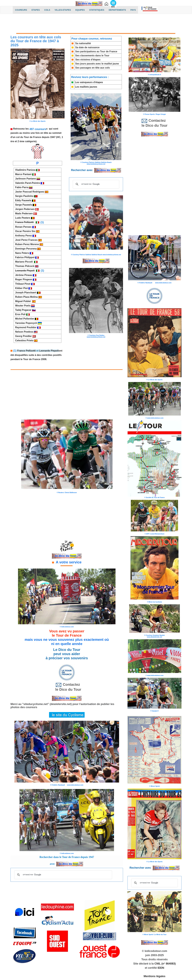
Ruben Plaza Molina (28, 297)
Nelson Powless (24, 332)
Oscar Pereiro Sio (27, 231)
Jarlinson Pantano (27, 179)
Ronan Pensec (23, 227)
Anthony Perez (23, 236)
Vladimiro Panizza (25, 170)
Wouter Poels (24, 306)
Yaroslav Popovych (28, 323)
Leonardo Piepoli (49, 351)
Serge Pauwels (25, 205)
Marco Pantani (25, 174)
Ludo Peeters (24, 218)
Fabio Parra (21, 187)
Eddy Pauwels (23, 200)
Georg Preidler (25, 336)
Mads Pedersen (25, 213)
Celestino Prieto (26, 340)
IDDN (161, 968)
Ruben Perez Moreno (27, 244)
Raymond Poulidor (27, 327)
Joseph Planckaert (27, 293)
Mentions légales (154, 976)
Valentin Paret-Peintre (27, 183)
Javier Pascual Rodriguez (31, 192)
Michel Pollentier (26, 319)
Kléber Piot (23, 288)
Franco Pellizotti (26, 351)
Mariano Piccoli (24, 262)
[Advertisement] (96, 24)
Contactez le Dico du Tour (67, 687)
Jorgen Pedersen (26, 209)
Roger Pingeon (25, 279)
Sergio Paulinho (26, 196)
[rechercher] (96, 184)
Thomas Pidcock (26, 266)
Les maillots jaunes (86, 87)
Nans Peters (22, 253)
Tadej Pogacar (25, 310)
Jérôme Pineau (23, 275)
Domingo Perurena (27, 249)
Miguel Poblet (25, 301)
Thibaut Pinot (24, 284)
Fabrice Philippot (25, 257)
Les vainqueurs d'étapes (89, 82)
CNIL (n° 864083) (165, 964)
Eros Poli (22, 314)
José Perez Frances (28, 240)
